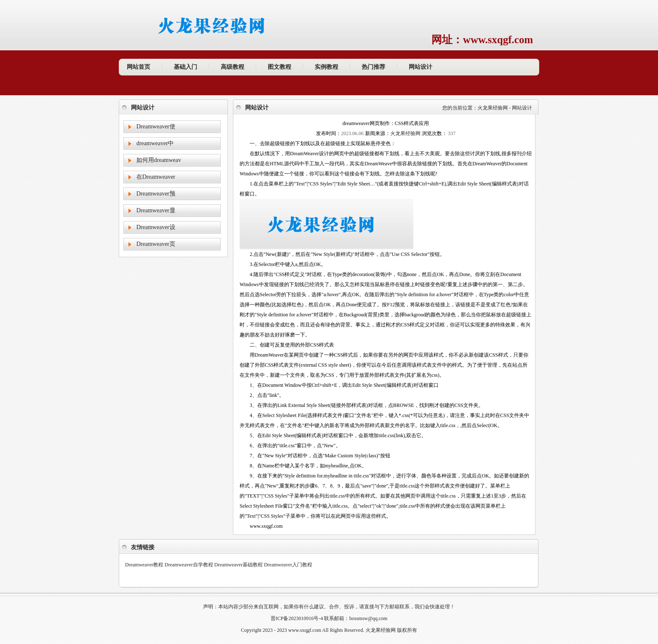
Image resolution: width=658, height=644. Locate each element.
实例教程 (326, 67)
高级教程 (232, 67)
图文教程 (279, 67)
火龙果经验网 (493, 108)
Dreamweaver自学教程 (189, 565)
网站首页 (138, 67)
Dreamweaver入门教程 (288, 565)
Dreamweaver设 (156, 227)
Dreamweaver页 (156, 244)
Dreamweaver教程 (144, 565)
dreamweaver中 (155, 143)
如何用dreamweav (159, 160)
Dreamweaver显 (156, 210)
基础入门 (185, 67)
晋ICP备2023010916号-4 (297, 618)
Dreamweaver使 (156, 126)
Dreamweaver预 (156, 194)
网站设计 (420, 67)
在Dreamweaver (156, 177)
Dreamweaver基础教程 (239, 565)
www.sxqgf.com (305, 630)
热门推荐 (373, 67)
